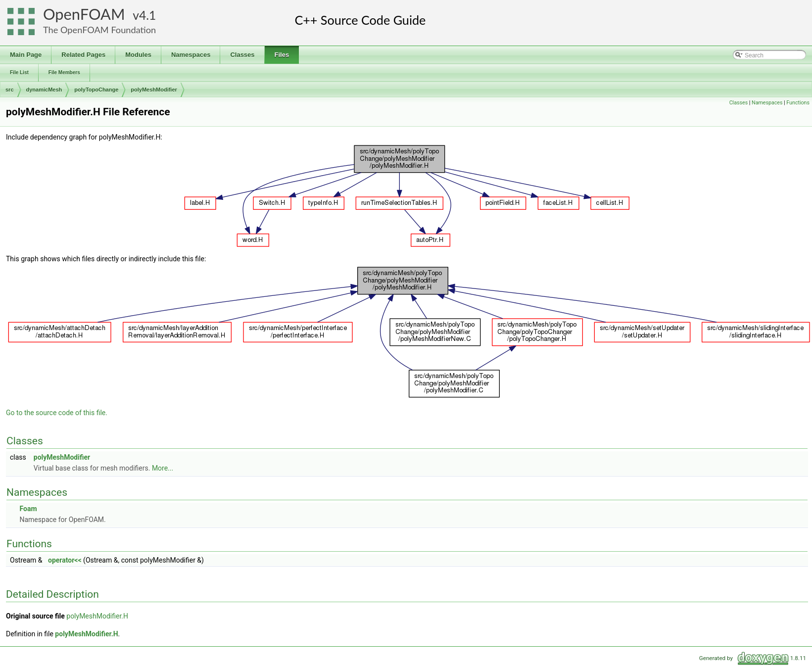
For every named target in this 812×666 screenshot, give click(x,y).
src (10, 90)
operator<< (65, 560)
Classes (739, 103)
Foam (28, 509)
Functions (798, 103)
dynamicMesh (44, 90)
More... (163, 468)
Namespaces (767, 103)
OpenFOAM (84, 14)
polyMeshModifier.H (97, 616)
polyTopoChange (96, 90)
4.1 (147, 15)
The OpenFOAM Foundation (99, 30)
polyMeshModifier (154, 90)
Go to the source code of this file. (57, 413)
